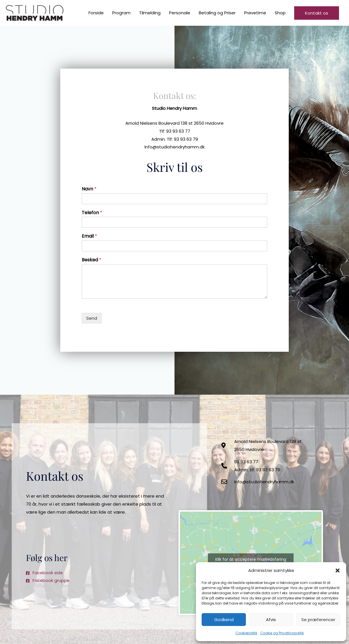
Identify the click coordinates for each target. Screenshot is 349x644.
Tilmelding (150, 13)
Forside (96, 13)
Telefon (92, 213)
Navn (89, 189)
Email (89, 237)
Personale (180, 13)
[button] (338, 571)
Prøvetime (255, 13)
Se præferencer (318, 620)
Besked (92, 260)
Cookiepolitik (246, 633)
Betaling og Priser (217, 13)
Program (121, 13)
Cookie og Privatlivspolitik (282, 633)
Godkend (224, 620)
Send (92, 318)
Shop (280, 13)
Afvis (271, 620)
